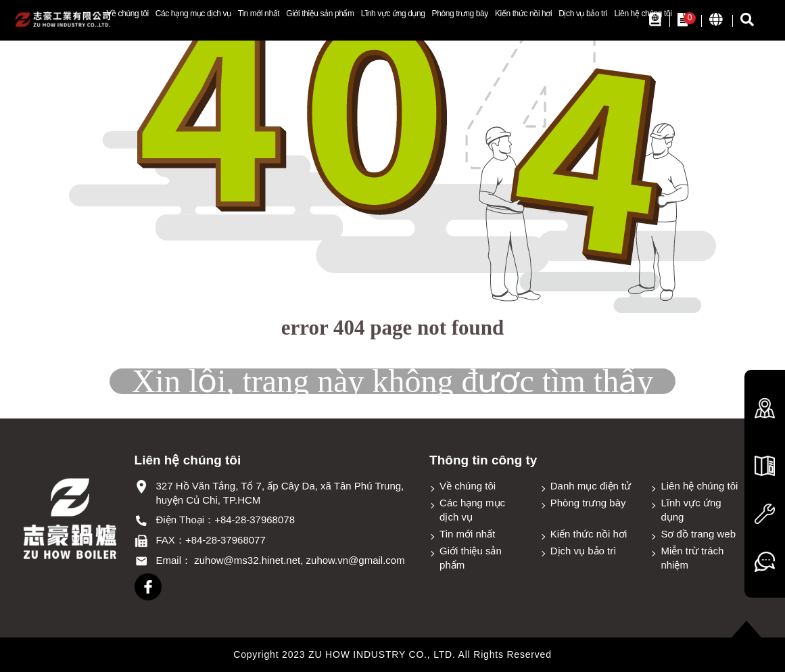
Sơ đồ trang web (698, 534)
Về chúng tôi (127, 14)
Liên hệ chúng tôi (643, 14)
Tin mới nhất (259, 14)
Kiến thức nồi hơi (523, 14)
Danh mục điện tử (591, 486)
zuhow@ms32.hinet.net (247, 560)
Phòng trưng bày (460, 14)
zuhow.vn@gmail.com (356, 560)
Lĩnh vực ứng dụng (393, 14)
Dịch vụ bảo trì (583, 14)
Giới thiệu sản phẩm (320, 14)
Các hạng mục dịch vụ (193, 14)
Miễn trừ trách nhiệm (692, 558)
